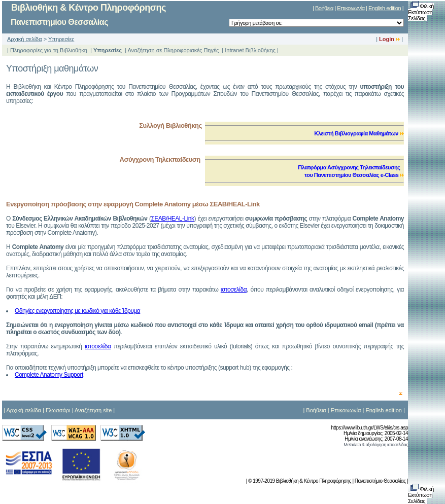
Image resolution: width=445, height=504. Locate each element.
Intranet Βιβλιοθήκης (250, 50)
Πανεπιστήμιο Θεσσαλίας (380, 481)
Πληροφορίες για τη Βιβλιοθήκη (49, 50)
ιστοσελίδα (234, 290)
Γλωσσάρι (58, 410)
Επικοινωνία (351, 8)
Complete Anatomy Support (49, 375)
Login (389, 39)
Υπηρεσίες (61, 39)
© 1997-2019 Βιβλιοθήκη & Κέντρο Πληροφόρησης (300, 481)
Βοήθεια (324, 8)
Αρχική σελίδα (25, 39)
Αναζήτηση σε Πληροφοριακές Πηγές (173, 50)
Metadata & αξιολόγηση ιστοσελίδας (376, 445)
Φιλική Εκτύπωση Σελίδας (421, 12)
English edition (385, 8)
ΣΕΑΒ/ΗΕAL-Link (172, 219)
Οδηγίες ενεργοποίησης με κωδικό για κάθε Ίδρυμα (77, 311)
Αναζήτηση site (93, 410)
